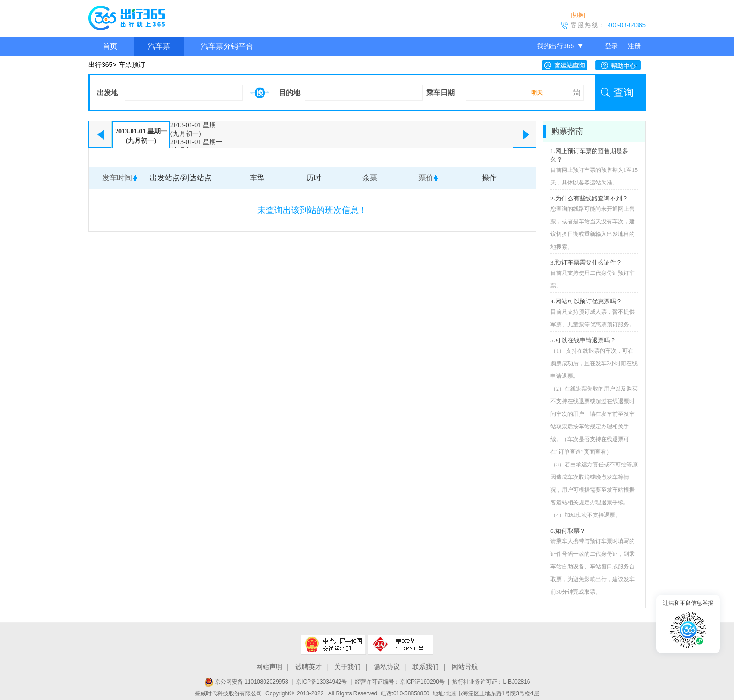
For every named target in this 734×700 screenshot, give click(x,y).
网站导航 (465, 667)
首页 (110, 46)
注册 (634, 46)
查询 (624, 92)
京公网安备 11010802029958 (246, 682)
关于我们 (347, 667)
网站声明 (269, 667)
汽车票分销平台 (227, 46)
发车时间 (117, 178)
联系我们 (426, 667)
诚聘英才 (308, 667)
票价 (426, 178)
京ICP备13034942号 (321, 682)
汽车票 (159, 46)
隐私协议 (387, 667)
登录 (611, 46)
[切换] (578, 15)
